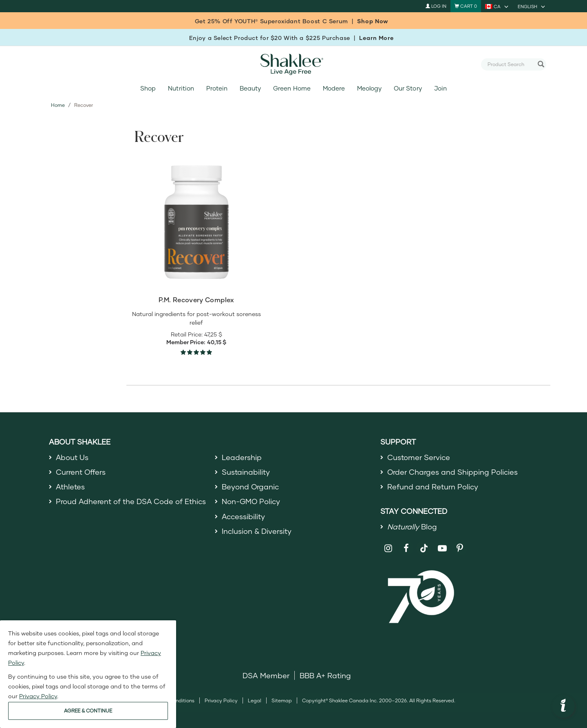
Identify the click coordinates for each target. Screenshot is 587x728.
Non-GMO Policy (251, 501)
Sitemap (282, 700)
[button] (563, 706)
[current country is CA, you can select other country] (497, 6)
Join (440, 88)
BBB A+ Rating (325, 675)
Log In (436, 6)
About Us (72, 457)
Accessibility (244, 516)
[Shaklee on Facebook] (406, 548)
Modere (334, 88)
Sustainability (246, 472)
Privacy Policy (221, 700)
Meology (369, 88)
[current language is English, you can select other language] (532, 6)
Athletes (71, 487)
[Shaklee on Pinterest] (460, 548)
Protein (217, 88)
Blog (412, 527)
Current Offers (81, 472)
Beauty (250, 88)
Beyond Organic (250, 487)
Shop (148, 88)
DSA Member (266, 675)
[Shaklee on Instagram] (388, 548)
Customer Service (419, 457)
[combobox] (510, 64)
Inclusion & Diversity (257, 531)
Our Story (408, 88)
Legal (255, 700)
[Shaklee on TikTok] (424, 544)
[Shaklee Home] (293, 64)
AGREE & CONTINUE (88, 711)
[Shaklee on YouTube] (442, 548)
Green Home (292, 88)
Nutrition (181, 88)
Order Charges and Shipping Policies (453, 472)
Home (58, 105)
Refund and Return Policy (433, 487)
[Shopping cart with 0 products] (466, 6)
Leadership (242, 457)
